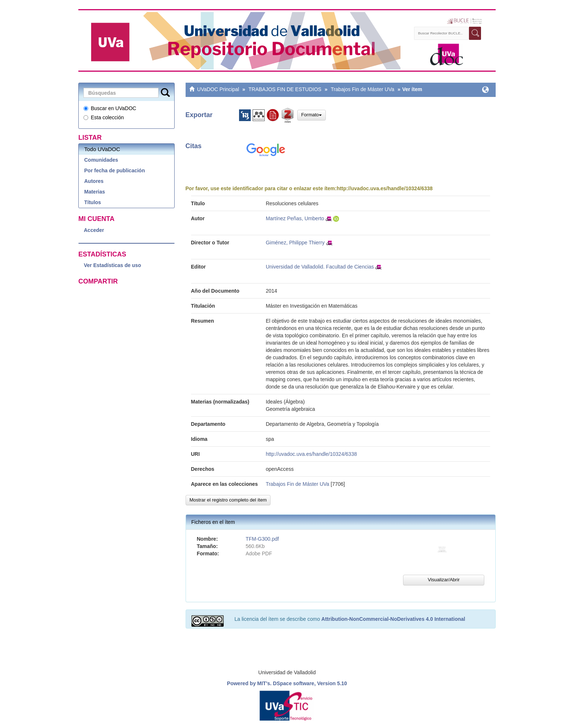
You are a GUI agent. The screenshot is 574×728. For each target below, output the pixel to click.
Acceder (94, 230)
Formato (312, 115)
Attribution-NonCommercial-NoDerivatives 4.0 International (393, 619)
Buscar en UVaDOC (110, 108)
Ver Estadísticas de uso (112, 265)
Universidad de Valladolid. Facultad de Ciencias (320, 267)
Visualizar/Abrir (443, 580)
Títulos (93, 202)
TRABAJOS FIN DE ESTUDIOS (285, 89)
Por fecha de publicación (115, 170)
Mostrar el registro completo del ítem (228, 500)
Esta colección (104, 117)
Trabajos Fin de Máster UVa (362, 89)
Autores (94, 181)
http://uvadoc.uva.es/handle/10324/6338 (385, 188)
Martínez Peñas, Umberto (295, 218)
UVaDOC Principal (218, 89)
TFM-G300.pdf (262, 539)
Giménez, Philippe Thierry (295, 243)
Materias (95, 192)
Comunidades (101, 160)
